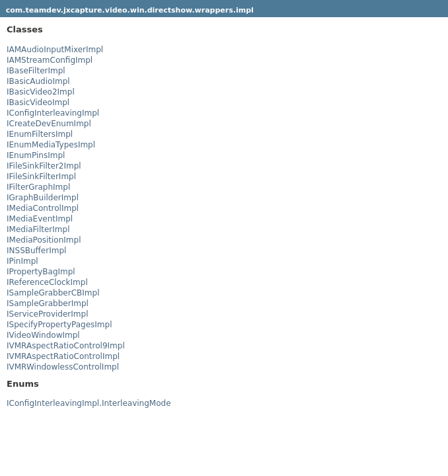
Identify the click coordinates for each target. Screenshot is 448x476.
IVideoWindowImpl (43, 335)
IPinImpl (22, 261)
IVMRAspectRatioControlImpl (63, 356)
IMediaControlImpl (43, 208)
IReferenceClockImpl (47, 282)
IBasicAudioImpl (38, 81)
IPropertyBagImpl (41, 272)
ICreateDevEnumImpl (49, 124)
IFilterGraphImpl (38, 187)
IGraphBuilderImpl (43, 198)
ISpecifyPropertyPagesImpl (59, 325)
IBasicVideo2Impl (41, 92)
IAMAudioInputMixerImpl (55, 50)
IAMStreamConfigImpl (50, 60)
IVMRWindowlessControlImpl (63, 367)
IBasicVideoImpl (38, 102)
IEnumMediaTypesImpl (51, 145)
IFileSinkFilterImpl (41, 177)
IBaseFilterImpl (36, 71)
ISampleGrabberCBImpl (53, 293)
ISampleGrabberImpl (48, 303)
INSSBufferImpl (36, 251)
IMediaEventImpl (40, 219)
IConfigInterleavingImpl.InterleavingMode (89, 403)
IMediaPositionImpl (44, 240)
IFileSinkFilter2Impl (44, 166)
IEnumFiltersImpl (40, 134)
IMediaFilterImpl (38, 229)
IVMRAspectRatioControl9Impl (66, 346)
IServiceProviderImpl (47, 314)
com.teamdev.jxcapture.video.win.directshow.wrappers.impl (130, 10)
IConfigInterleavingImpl (53, 113)
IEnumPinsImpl (36, 155)
